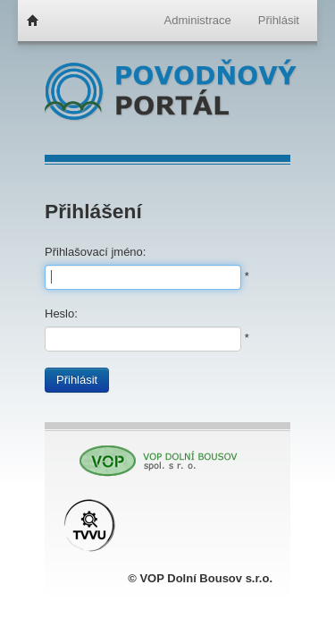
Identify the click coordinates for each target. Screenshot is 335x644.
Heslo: (61, 314)
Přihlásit (77, 380)
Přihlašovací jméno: (95, 252)
